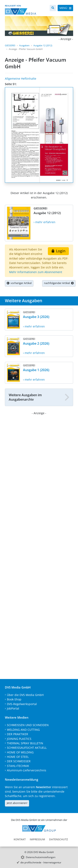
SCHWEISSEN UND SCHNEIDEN (28, 725)
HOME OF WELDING (20, 752)
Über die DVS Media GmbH (25, 695)
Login (58, 251)
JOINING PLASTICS (19, 739)
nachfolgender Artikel (59, 283)
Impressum (37, 839)
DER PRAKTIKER (18, 734)
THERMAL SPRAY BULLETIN (25, 743)
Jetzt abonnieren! (17, 803)
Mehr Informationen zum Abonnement (36, 272)
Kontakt (20, 839)
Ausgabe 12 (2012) (43, 45)
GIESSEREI (10, 45)
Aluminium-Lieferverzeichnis (27, 770)
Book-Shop (14, 699)
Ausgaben (24, 45)
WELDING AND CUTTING (23, 730)
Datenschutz (58, 839)
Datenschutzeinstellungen (41, 857)
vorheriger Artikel (19, 283)
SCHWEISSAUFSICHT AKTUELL (27, 748)
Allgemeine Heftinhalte (21, 79)
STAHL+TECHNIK (18, 766)
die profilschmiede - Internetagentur (41, 862)
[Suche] (53, 8)
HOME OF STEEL (18, 757)
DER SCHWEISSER (19, 761)
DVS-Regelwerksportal (22, 704)
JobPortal (13, 708)
